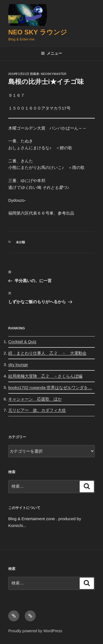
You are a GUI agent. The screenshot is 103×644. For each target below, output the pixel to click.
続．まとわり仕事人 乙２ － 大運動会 (47, 353)
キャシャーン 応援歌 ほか (35, 399)
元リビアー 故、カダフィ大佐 (37, 410)
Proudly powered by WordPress (35, 631)
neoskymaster (54, 74)
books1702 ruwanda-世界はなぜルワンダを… (50, 387)
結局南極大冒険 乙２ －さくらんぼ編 (45, 376)
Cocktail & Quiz (22, 342)
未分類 (20, 242)
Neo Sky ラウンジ (38, 32)
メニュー (51, 53)
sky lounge (18, 365)
